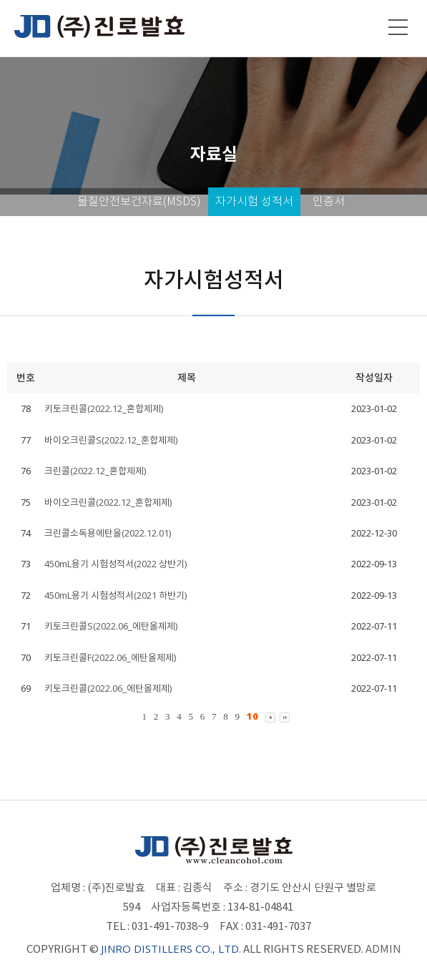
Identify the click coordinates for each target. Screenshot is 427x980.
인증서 (329, 201)
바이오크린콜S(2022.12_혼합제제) (111, 440)
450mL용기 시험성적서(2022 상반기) (116, 564)
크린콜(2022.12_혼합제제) (95, 471)
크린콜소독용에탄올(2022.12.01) (108, 533)
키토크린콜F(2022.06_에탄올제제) (110, 657)
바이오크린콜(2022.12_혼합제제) (108, 502)
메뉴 (398, 27)
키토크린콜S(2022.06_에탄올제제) (111, 626)
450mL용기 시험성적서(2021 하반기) (116, 595)
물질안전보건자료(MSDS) (139, 201)
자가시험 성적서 (254, 201)
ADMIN (383, 949)
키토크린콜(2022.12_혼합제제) (104, 408)
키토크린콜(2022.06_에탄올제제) (108, 688)
